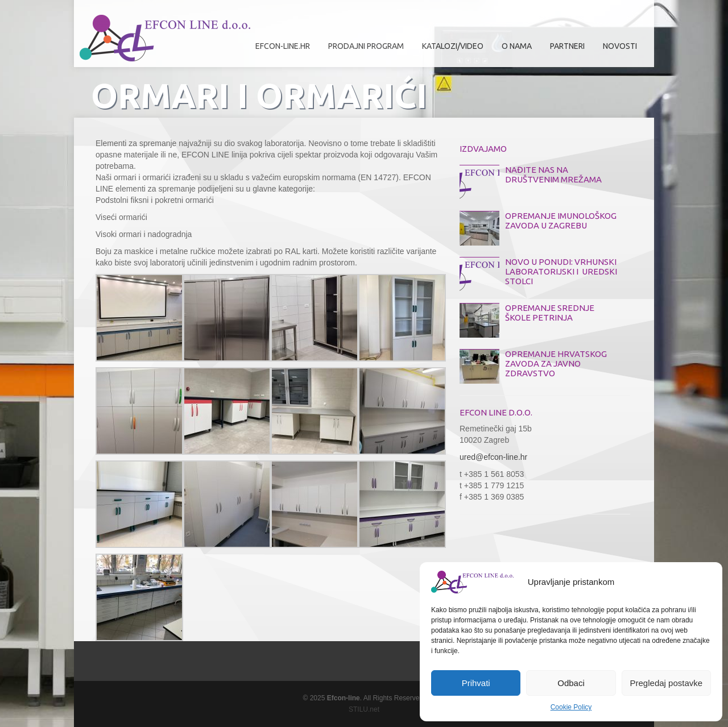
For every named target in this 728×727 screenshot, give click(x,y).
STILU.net (364, 709)
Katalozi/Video (453, 46)
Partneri (564, 50)
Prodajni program (363, 50)
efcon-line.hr (283, 46)
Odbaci (571, 683)
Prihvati (476, 683)
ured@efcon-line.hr (493, 457)
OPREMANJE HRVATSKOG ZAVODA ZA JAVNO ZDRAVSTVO (556, 363)
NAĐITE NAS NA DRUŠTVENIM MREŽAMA (553, 175)
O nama (514, 50)
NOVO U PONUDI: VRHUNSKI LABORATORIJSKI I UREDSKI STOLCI (561, 271)
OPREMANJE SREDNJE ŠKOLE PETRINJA (550, 313)
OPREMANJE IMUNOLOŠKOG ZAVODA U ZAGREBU (561, 221)
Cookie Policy (571, 707)
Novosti (620, 46)
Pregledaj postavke (667, 683)
